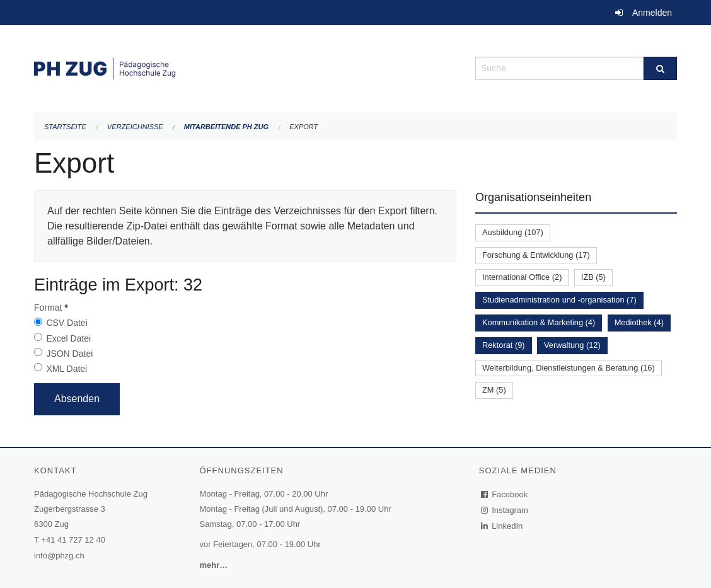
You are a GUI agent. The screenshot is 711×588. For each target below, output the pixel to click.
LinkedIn (502, 526)
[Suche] (660, 68)
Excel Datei (68, 338)
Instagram (505, 510)
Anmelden (652, 13)
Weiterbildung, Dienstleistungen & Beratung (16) (569, 368)
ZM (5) (494, 390)
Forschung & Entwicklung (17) (536, 255)
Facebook (505, 494)
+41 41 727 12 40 (73, 540)
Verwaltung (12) (572, 345)
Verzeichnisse (135, 127)
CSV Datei (66, 323)
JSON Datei (69, 354)
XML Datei (66, 369)
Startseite (65, 127)
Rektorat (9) (504, 345)
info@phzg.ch (59, 556)
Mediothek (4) (639, 322)
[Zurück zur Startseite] (245, 67)
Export (303, 127)
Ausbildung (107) (513, 232)
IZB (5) (593, 277)
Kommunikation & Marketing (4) (539, 322)
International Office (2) (522, 277)
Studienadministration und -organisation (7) (559, 300)
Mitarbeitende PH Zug (226, 127)
